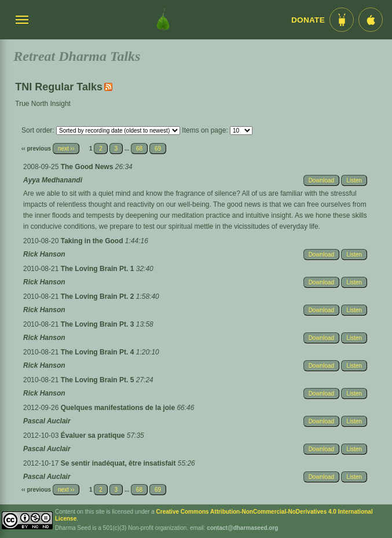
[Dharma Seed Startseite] (163, 20)
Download (321, 180)
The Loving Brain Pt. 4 (98, 352)
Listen (354, 180)
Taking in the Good (93, 241)
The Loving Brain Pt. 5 (98, 380)
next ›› (66, 149)
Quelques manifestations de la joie (119, 408)
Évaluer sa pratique (94, 435)
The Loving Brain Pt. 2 (98, 297)
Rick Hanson (44, 254)
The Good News (88, 167)
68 (139, 149)
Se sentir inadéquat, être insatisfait (119, 463)
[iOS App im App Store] (371, 20)
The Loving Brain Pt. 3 (98, 324)
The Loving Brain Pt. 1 (98, 269)
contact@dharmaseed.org (242, 528)
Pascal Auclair (47, 421)
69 (158, 149)
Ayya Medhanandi (53, 180)
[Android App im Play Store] (342, 20)
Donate (308, 20)
